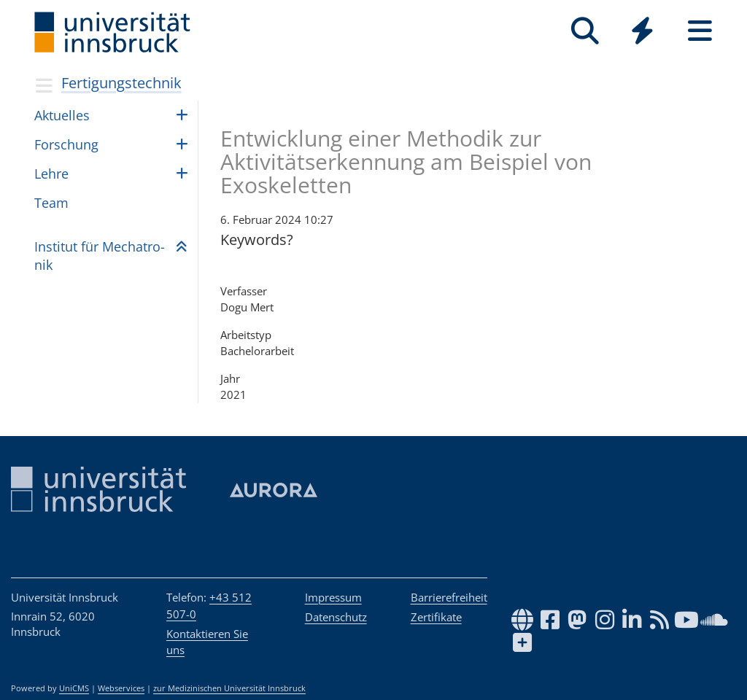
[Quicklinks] (642, 31)
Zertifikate (436, 617)
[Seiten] (700, 31)
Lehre (51, 174)
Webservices (121, 688)
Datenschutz (336, 617)
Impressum (333, 597)
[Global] (642, 32)
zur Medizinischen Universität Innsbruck (229, 688)
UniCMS (74, 688)
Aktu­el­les (62, 115)
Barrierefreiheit (449, 597)
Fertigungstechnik (121, 83)
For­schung (66, 144)
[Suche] (585, 31)
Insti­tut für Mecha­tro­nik (100, 256)
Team (51, 203)
